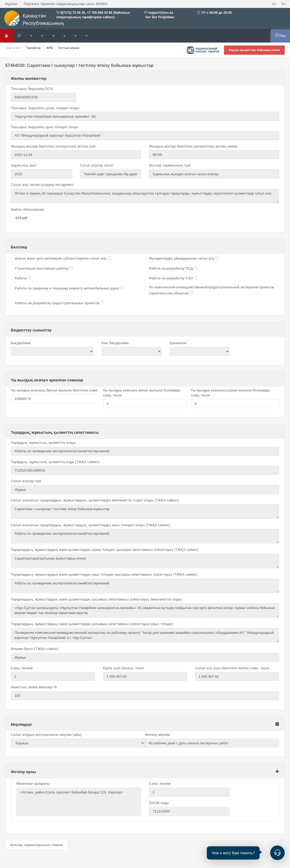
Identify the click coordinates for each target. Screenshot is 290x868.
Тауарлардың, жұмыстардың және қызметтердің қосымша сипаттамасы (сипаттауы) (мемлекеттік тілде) (96, 599)
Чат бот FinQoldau (159, 17)
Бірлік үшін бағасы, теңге (124, 668)
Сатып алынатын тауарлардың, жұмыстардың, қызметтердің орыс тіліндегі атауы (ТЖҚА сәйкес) (90, 525)
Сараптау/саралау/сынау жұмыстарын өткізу (145, 561)
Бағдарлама (21, 343)
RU (284, 4)
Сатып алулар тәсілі (96, 165)
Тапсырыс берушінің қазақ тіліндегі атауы (45, 108)
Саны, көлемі (22, 668)
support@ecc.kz (161, 13)
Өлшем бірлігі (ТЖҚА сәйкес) (35, 649)
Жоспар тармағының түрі (170, 165)
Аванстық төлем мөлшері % (34, 687)
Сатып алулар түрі (26, 481)
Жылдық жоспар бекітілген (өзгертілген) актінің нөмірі (193, 146)
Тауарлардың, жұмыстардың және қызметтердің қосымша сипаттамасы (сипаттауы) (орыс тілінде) (92, 624)
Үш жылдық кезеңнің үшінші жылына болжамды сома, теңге (230, 393)
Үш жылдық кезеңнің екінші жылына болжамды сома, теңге (142, 393)
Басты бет (14, 48)
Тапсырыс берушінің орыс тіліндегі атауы (45, 127)
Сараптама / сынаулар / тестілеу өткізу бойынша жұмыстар (145, 512)
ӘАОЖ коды (159, 803)
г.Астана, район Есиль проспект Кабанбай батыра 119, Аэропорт (79, 802)
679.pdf (21, 218)
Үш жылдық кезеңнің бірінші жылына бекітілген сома (54, 390)
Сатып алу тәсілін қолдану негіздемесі (42, 185)
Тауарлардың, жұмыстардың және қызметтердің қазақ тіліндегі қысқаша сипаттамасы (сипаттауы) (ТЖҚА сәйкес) (105, 550)
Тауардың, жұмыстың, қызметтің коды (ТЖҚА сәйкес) (55, 462)
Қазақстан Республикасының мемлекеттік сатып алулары (45, 22)
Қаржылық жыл (24, 165)
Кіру (280, 35)
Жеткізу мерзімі (158, 735)
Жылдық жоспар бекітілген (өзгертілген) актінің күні (53, 146)
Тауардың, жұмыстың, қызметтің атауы (43, 443)
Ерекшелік (178, 343)
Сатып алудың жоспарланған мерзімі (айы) (46, 735)
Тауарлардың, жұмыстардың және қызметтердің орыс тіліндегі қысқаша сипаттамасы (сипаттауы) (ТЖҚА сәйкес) (104, 574)
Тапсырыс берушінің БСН (32, 89)
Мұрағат (11, 4)
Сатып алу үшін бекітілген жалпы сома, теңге (232, 668)
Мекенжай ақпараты (33, 784)
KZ (274, 4)
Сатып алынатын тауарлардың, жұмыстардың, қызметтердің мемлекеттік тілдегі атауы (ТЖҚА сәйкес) (95, 500)
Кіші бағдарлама (115, 343)
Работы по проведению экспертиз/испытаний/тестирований (145, 536)
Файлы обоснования (27, 209)
